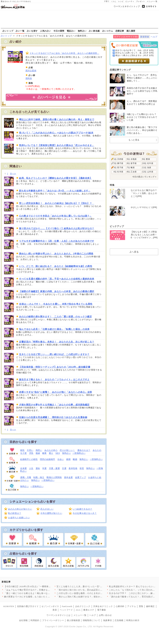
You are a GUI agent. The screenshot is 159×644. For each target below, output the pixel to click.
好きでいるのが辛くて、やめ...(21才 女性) (135, 50)
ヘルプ (154, 37)
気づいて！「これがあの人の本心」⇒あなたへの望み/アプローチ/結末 (56, 133)
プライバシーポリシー (53, 620)
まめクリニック (83, 606)
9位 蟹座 (146, 159)
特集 (112, 185)
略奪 (44, 453)
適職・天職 (26, 477)
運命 (38, 468)
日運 (64, 468)
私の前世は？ (15, 513)
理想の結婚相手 (48, 459)
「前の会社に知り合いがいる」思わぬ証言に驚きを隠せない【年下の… (91, 590)
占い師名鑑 (94, 31)
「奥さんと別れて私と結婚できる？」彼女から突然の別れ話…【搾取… (91, 597)
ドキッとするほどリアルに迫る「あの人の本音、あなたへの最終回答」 (64, 53)
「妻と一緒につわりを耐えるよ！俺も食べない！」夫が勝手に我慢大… (39, 593)
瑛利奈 (29, 78)
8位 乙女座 (132, 172)
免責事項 (108, 620)
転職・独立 (39, 477)
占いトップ (8, 31)
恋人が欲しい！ (67, 450)
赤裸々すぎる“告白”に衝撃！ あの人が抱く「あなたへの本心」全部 (56, 392)
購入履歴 (131, 31)
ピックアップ (117, 226)
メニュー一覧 (152, 1)
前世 (82, 468)
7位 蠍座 (131, 168)
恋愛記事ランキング (120, 70)
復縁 (38, 453)
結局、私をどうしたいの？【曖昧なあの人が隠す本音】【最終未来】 (55, 178)
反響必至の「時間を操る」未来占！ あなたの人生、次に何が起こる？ (57, 342)
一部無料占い (79, 453)
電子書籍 (102, 610)
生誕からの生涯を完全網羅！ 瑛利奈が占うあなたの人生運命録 (53, 417)
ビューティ (130, 1)
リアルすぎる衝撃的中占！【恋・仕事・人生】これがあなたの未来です (57, 241)
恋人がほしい (47, 509)
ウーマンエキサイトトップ (127, 6)
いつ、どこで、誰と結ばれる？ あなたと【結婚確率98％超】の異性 (56, 266)
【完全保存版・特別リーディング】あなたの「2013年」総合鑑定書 (55, 367)
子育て (107, 1)
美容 (55, 610)
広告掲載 (119, 620)
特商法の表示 (133, 620)
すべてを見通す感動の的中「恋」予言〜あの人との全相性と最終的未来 (57, 279)
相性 (22, 450)
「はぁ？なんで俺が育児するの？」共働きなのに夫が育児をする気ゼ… (39, 590)
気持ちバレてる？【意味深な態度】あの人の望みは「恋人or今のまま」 (57, 145)
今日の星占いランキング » (144, 177)
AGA (78, 610)
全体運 (23, 468)
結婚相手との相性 (29, 459)
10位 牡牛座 (148, 163)
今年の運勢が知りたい (51, 513)
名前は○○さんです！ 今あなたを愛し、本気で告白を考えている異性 (56, 304)
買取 (141, 606)
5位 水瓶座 (132, 159)
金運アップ (81, 477)
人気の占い (46, 31)
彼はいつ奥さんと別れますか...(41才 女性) (135, 55)
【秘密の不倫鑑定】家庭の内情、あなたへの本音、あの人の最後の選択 (57, 291)
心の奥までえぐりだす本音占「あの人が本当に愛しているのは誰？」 (55, 216)
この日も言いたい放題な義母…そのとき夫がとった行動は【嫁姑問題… (91, 593)
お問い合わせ (105, 615)
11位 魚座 (147, 168)
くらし (114, 1)
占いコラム (108, 31)
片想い (30, 450)
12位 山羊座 (148, 172)
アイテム (132, 606)
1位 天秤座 (118, 159)
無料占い (82, 31)
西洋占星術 (31, 71)
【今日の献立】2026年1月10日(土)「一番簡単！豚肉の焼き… (34, 586)
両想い (39, 450)
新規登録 (145, 37)
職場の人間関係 (54, 477)
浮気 (31, 453)
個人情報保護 (73, 620)
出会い (61, 459)
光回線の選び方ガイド (28, 606)
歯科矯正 (150, 606)
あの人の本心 (51, 450)
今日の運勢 (59, 31)
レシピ (121, 1)
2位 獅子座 (118, 163)
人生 (31, 468)
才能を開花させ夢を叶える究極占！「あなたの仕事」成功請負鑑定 (54, 405)
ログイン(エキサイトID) (126, 37)
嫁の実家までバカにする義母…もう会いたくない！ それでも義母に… (38, 597)
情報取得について (92, 620)
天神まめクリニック (103, 606)
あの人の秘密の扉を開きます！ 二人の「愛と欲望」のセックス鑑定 (55, 317)
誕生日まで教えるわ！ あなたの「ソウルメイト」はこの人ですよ (54, 379)
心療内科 (120, 606)
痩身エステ (89, 610)
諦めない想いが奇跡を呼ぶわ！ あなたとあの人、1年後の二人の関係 (56, 254)
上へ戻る (134, 252)
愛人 (51, 453)
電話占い (71, 31)
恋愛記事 (120, 31)
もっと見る (134, 140)
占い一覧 (20, 31)
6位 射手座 (132, 163)
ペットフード (66, 610)
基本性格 (73, 468)
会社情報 (23, 620)
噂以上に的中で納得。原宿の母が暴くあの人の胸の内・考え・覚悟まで (57, 119)
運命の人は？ (84, 450)
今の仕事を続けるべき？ (85, 513)
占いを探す (32, 31)
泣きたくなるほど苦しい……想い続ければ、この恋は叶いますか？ (54, 354)
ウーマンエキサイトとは (59, 615)
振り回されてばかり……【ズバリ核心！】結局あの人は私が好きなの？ (57, 228)
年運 (44, 468)
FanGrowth (67, 606)
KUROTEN (9, 606)
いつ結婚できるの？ (82, 509)
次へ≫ (13, 174)
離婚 (75, 459)
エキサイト (151, 6)
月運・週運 (54, 468)
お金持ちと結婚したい (19, 518)
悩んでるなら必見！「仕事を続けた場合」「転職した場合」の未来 (54, 329)
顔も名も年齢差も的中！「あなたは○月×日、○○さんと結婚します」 (55, 191)
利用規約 (35, 620)
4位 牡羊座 (118, 172)
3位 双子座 (118, 168)
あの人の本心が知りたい (20, 509)
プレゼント (141, 1)
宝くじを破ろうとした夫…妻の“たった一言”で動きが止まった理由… (90, 586)
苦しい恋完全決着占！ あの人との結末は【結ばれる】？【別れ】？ (57, 203)
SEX (58, 453)
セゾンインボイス (50, 606)
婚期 (68, 459)
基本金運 (68, 477)
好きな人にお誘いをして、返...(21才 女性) (135, 53)
